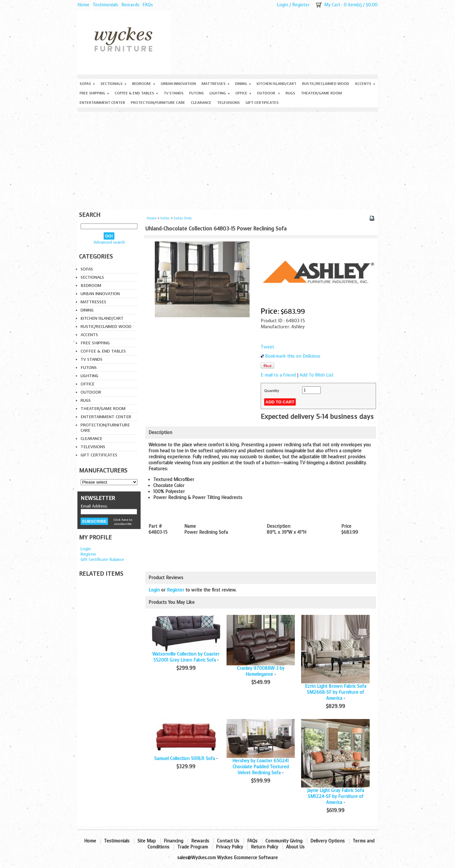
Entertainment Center (102, 103)
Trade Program (193, 847)
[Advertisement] (227, 159)
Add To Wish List (317, 375)
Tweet (267, 347)
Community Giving (284, 841)
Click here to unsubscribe (123, 522)
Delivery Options (328, 841)
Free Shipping (94, 93)
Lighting (220, 93)
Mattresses (215, 84)
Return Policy (264, 847)
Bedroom (144, 84)
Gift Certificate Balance (102, 559)
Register (301, 5)
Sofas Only (183, 218)
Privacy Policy (229, 847)
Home (83, 5)
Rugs (290, 93)
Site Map (147, 841)
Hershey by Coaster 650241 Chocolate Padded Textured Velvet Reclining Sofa (261, 767)
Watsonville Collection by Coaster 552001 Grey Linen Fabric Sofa (186, 657)
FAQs (148, 5)
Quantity (272, 391)
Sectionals (113, 84)
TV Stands (174, 93)
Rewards (130, 5)
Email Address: (94, 506)
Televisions (228, 103)
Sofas (87, 84)
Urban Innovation (178, 84)
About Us (295, 847)
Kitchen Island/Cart (276, 84)
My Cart (332, 5)
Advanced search (109, 242)
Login (282, 5)
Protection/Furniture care (158, 103)
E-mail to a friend (278, 375)
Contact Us (228, 841)
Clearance (201, 103)
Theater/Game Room (321, 93)
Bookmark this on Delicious (293, 356)
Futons (197, 93)
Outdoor (268, 93)
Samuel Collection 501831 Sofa (185, 759)
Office (243, 93)
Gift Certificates (262, 103)
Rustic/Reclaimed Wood (326, 84)
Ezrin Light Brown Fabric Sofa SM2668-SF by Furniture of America (336, 692)
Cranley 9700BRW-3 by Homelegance (261, 671)
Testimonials (105, 5)
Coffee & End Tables (136, 93)
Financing (173, 841)
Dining (243, 84)
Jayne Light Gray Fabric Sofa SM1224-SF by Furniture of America (336, 797)
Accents (365, 84)
